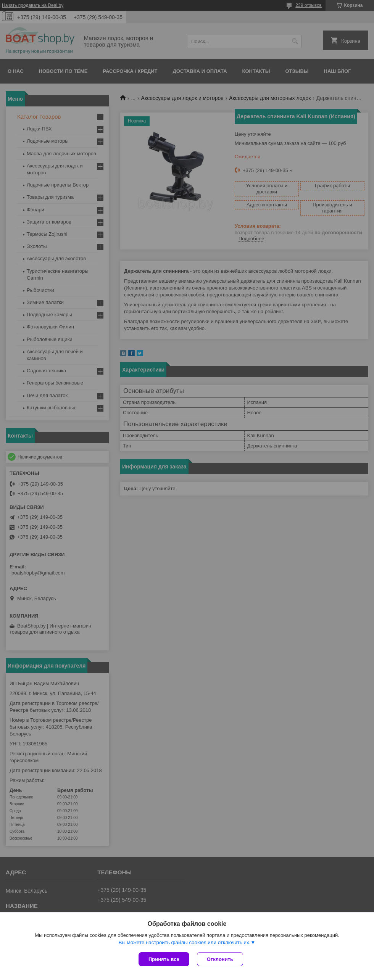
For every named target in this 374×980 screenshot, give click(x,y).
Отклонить (220, 959)
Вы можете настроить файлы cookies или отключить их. (184, 942)
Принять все (164, 959)
